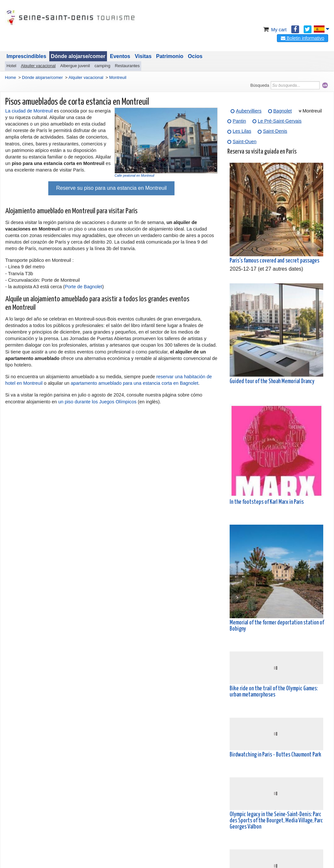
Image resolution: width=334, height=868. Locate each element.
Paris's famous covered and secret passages (274, 261)
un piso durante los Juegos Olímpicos (97, 402)
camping (102, 66)
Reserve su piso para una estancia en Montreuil (111, 188)
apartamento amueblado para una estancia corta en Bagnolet (135, 383)
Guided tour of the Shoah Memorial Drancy (272, 382)
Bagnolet (283, 111)
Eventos (120, 56)
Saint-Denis (275, 131)
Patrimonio (170, 56)
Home (10, 77)
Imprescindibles (26, 56)
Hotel (11, 66)
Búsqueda (260, 85)
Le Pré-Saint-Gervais (280, 121)
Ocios (195, 56)
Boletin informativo (303, 38)
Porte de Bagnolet (83, 287)
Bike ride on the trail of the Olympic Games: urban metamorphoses (274, 692)
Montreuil (312, 111)
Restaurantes (127, 66)
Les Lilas (242, 131)
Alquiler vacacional (38, 66)
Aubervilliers (249, 111)
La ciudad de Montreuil (29, 111)
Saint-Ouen (244, 142)
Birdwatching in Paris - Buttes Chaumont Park (275, 755)
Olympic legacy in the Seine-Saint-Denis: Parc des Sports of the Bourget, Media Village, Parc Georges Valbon (276, 821)
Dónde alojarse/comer (78, 56)
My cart (274, 30)
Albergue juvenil (75, 66)
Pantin (239, 121)
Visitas (143, 56)
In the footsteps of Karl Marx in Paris (267, 502)
